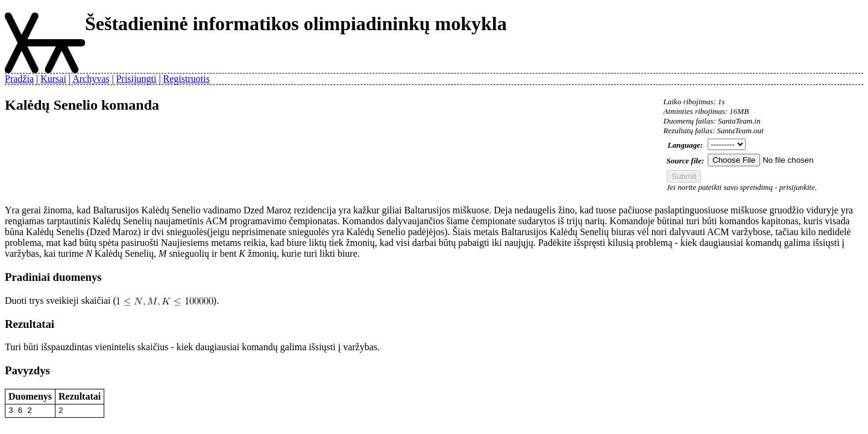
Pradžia (19, 79)
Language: (686, 145)
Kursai (53, 79)
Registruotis (187, 79)
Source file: (685, 161)
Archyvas (91, 79)
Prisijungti (137, 79)
